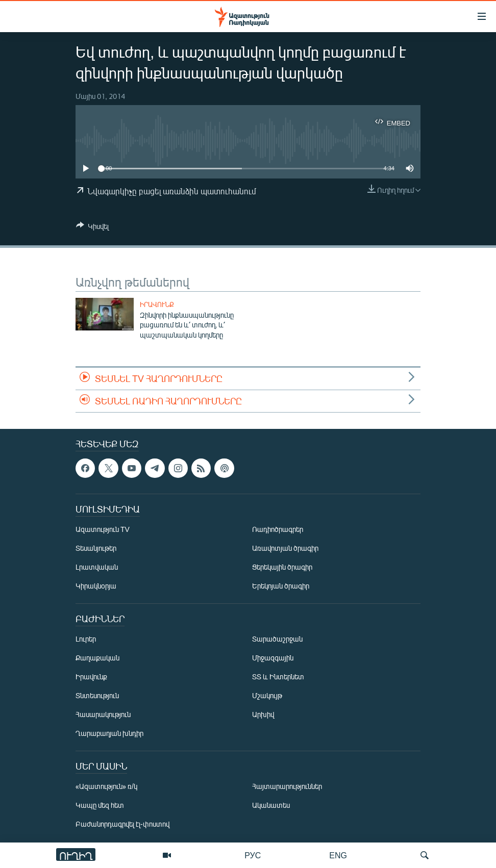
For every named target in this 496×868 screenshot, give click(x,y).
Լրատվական (97, 567)
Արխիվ (263, 715)
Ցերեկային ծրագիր (282, 567)
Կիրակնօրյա (96, 586)
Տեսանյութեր (96, 548)
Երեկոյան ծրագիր (281, 586)
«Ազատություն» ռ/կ (106, 787)
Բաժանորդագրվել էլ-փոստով (122, 824)
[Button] (92, 228)
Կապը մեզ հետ (100, 806)
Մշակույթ (267, 696)
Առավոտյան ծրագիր (285, 548)
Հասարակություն (103, 715)
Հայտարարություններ (287, 787)
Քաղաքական (97, 658)
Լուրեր (86, 639)
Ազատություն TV (103, 530)
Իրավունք (157, 304)
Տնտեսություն (97, 696)
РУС (253, 855)
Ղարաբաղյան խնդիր (109, 734)
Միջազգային (273, 658)
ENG (338, 855)
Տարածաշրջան (277, 639)
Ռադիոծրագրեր (278, 530)
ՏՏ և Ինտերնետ (278, 677)
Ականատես (271, 806)
